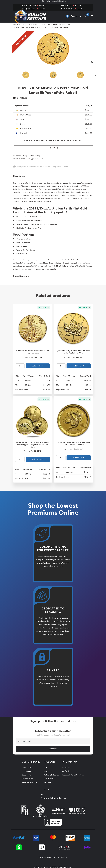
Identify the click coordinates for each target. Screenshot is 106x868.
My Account (25, 776)
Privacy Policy (26, 783)
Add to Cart (38, 370)
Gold (43, 772)
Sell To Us (66, 776)
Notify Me (54, 153)
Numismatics (47, 783)
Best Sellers (46, 787)
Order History (26, 779)
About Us (66, 772)
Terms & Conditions (28, 787)
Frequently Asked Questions (74, 779)
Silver (44, 776)
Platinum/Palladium (50, 779)
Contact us (25, 772)
